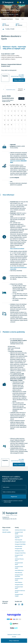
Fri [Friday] (21, 105)
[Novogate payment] (14, 615)
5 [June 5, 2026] (22, 106)
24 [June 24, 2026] (15, 120)
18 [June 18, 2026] (18, 116)
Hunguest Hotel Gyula (7, 19)
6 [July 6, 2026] (8, 129)
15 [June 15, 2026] (8, 116)
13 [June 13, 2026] (25, 111)
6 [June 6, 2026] (25, 106)
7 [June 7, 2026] (5, 111)
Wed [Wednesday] (14, 105)
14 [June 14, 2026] (5, 116)
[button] (23, 2)
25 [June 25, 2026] (18, 120)
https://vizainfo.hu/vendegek (17, 249)
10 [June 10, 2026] (15, 111)
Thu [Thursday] (17, 105)
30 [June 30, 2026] (11, 125)
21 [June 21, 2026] (5, 120)
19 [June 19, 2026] (22, 116)
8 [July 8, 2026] (15, 129)
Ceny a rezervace (19, 80)
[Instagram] (19, 604)
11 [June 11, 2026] (18, 111)
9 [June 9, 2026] (12, 111)
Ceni (23, 19)
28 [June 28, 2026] (5, 125)
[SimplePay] (14, 624)
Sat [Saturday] (24, 105)
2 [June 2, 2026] (12, 106)
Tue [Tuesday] (11, 105)
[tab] (11, 90)
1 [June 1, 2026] (8, 106)
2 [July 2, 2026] (18, 125)
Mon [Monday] (7, 105)
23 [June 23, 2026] (11, 120)
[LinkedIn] (22, 604)
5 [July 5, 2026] (5, 129)
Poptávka (5, 76)
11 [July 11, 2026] (25, 129)
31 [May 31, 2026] (5, 106)
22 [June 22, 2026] (8, 120)
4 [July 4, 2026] (25, 125)
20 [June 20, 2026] (25, 116)
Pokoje (17, 19)
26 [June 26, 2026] (22, 120)
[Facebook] (16, 604)
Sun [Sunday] (4, 105)
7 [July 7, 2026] (12, 129)
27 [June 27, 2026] (25, 120)
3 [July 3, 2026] (22, 125)
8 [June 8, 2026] (8, 111)
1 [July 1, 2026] (15, 125)
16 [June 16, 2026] (11, 116)
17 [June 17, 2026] (15, 116)
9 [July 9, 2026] (18, 129)
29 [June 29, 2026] (8, 125)
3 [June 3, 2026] (15, 106)
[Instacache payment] (14, 628)
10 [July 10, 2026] (22, 129)
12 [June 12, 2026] (22, 111)
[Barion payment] (14, 619)
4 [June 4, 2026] (18, 106)
